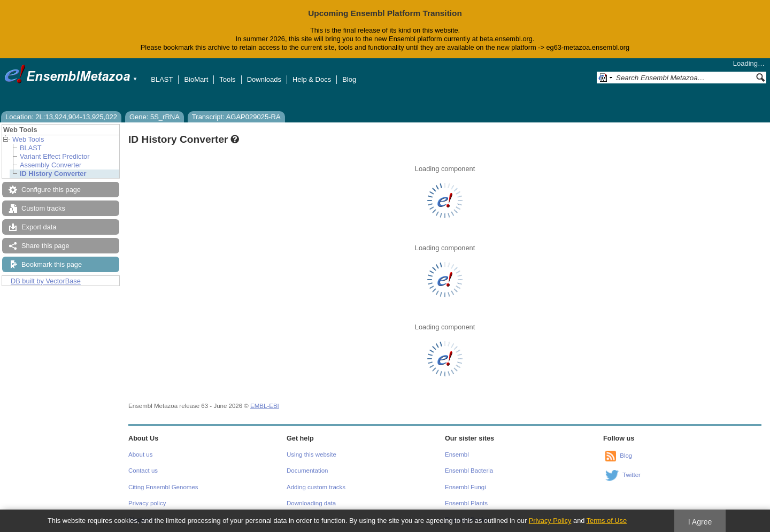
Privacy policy (147, 503)
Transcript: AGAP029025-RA (236, 117)
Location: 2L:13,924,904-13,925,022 (61, 117)
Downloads (264, 79)
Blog (349, 79)
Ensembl (457, 454)
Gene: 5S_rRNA (155, 117)
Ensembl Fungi (465, 487)
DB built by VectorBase (46, 281)
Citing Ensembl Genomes (163, 487)
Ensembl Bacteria (469, 471)
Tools (227, 79)
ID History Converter (53, 174)
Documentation (307, 471)
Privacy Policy (550, 521)
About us (140, 454)
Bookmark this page (52, 264)
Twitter (632, 475)
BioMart (196, 79)
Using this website (311, 454)
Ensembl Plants (466, 503)
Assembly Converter (51, 165)
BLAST (162, 79)
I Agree (700, 522)
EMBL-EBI (265, 406)
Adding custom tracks (316, 487)
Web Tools (28, 139)
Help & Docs (312, 79)
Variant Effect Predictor (55, 156)
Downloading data (311, 503)
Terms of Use (607, 521)
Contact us (143, 471)
